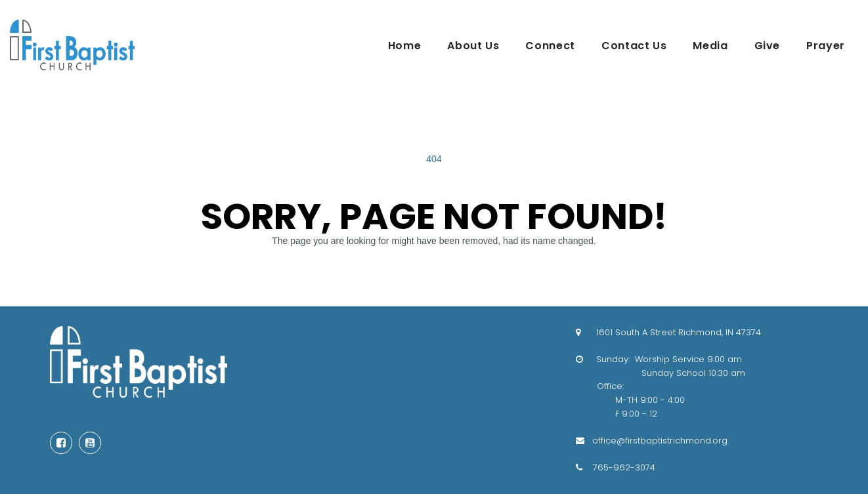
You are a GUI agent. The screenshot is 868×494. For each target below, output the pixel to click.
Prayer (826, 46)
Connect (550, 46)
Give (768, 46)
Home (405, 46)
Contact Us (634, 46)
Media (710, 46)
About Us (473, 46)
